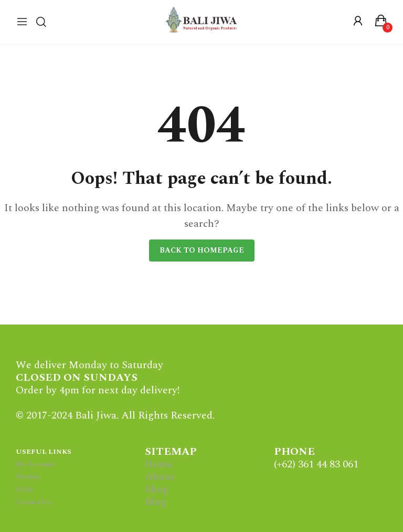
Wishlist (28, 477)
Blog (156, 502)
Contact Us (33, 502)
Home (159, 464)
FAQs (24, 489)
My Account (35, 464)
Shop (157, 489)
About (160, 477)
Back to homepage (202, 250)
